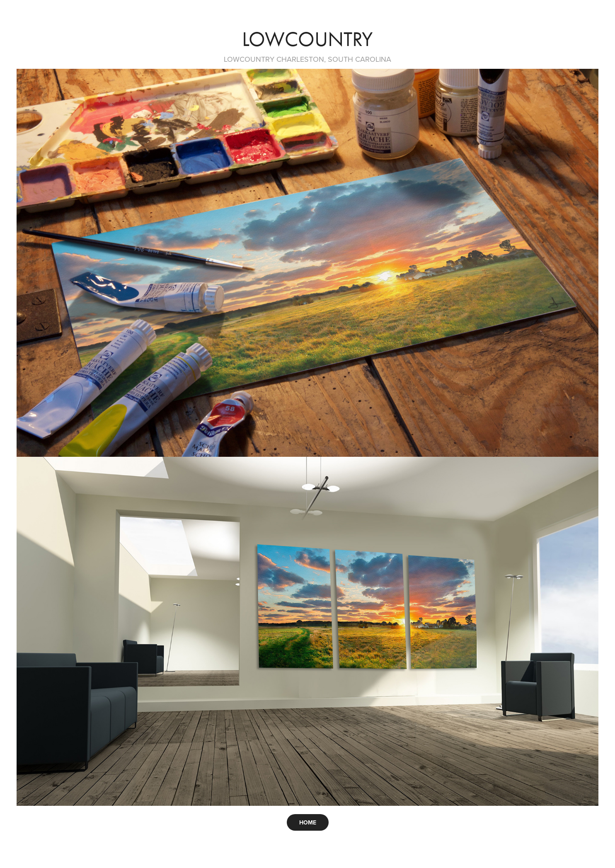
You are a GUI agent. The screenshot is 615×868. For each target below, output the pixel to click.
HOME (308, 822)
